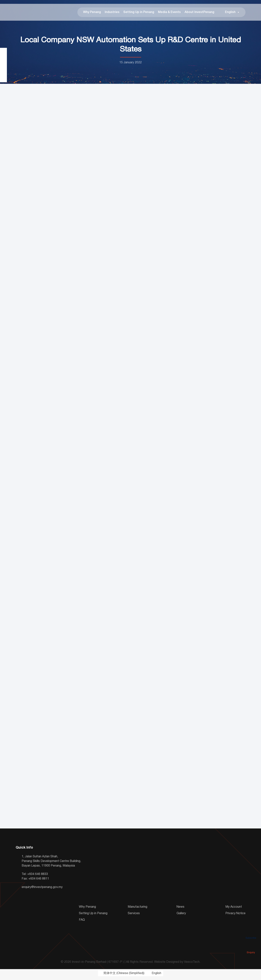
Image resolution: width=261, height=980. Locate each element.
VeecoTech (192, 965)
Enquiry (251, 947)
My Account (234, 909)
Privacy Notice (235, 916)
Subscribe (251, 933)
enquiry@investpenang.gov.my (42, 890)
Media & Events (169, 13)
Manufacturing (137, 909)
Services (134, 916)
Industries (112, 13)
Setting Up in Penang (139, 13)
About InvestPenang (199, 13)
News (180, 909)
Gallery (181, 916)
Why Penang (92, 13)
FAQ (82, 922)
